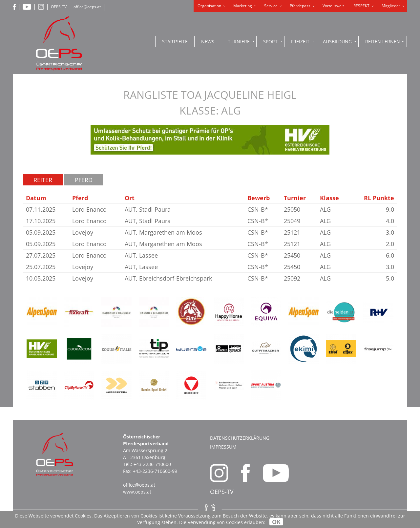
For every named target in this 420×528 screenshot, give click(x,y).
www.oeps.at (137, 492)
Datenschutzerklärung (240, 438)
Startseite (175, 42)
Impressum (223, 447)
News (208, 42)
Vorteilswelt (333, 6)
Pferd (84, 180)
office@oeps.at (87, 7)
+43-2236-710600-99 (155, 471)
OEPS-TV (59, 7)
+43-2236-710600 (152, 464)
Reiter (43, 180)
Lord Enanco (89, 209)
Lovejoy (83, 232)
